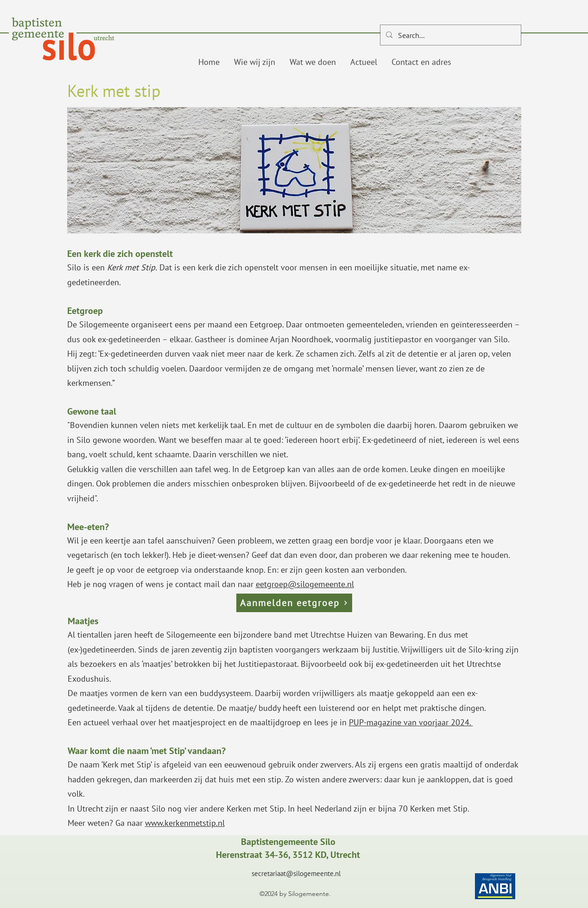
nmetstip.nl (204, 823)
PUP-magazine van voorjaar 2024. (411, 722)
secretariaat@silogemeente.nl (296, 873)
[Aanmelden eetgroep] (294, 603)
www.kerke (164, 823)
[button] (254, 62)
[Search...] (450, 35)
